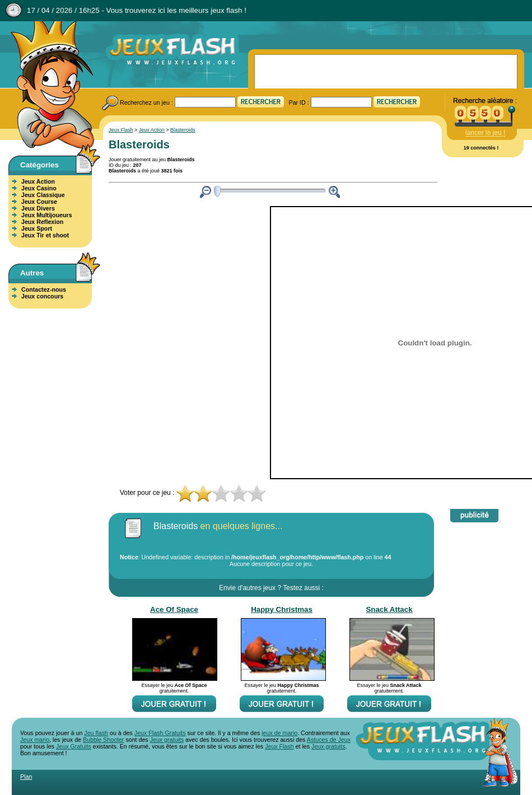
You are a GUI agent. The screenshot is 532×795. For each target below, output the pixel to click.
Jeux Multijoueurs (47, 215)
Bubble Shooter (103, 740)
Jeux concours (42, 296)
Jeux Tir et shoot (45, 235)
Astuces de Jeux (329, 740)
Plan (26, 777)
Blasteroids (183, 130)
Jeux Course (39, 202)
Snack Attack (389, 609)
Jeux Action (38, 181)
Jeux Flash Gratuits (160, 733)
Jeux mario (35, 740)
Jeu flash (96, 733)
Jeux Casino (39, 188)
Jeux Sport (37, 228)
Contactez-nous (44, 289)
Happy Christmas (282, 609)
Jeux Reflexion (42, 222)
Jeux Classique (43, 195)
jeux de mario (279, 733)
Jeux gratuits (167, 740)
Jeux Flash (48, 86)
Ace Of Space (174, 609)
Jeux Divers (38, 208)
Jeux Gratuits (74, 746)
